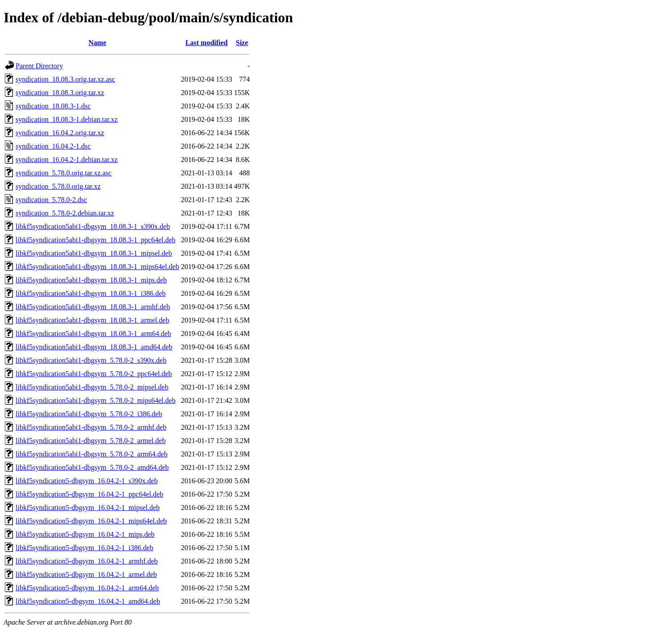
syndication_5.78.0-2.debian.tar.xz (65, 213)
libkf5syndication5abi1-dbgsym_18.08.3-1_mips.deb (91, 280)
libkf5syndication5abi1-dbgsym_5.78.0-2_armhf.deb (91, 427)
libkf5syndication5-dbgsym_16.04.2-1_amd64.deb (88, 601)
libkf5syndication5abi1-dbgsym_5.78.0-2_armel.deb (91, 441)
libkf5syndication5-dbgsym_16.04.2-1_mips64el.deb (91, 521)
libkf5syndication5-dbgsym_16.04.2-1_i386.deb (85, 548)
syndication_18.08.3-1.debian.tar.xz (67, 119)
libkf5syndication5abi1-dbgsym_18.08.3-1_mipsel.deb (94, 253)
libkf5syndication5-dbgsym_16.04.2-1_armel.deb (86, 574)
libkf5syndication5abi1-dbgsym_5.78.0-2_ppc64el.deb (94, 374)
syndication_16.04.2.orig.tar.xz (60, 133)
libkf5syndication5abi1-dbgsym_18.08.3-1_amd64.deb (94, 347)
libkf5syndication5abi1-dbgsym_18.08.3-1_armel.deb (92, 320)
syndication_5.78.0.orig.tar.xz (58, 186)
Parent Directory (39, 66)
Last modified (207, 43)
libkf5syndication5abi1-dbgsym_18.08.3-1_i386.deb (91, 293)
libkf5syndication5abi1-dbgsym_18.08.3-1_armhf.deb (93, 307)
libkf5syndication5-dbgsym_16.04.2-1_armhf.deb (87, 561)
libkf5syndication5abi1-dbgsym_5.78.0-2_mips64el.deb (96, 400)
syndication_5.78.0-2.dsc (51, 200)
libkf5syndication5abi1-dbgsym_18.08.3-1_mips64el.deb (97, 267)
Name (97, 43)
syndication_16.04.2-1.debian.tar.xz (67, 160)
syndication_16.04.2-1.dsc (53, 146)
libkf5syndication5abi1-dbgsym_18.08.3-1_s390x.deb (93, 226)
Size (242, 43)
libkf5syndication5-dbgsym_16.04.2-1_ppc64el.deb (89, 494)
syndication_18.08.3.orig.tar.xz (60, 93)
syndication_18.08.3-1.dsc (53, 106)
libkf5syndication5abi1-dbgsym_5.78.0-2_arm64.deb (92, 454)
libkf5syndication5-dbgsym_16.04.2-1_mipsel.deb (88, 508)
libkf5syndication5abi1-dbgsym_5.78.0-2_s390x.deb (91, 360)
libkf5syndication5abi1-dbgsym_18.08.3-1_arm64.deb (93, 334)
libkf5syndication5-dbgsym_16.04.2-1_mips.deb (85, 534)
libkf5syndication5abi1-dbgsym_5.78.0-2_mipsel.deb (92, 387)
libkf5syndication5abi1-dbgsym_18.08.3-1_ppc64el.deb (96, 240)
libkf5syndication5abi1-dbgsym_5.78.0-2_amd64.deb (92, 467)
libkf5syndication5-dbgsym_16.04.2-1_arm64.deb (87, 588)
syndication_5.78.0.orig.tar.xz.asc (64, 173)
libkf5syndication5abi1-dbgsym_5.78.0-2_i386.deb (89, 414)
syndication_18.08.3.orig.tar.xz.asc (65, 79)
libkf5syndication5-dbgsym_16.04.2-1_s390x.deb (87, 481)
